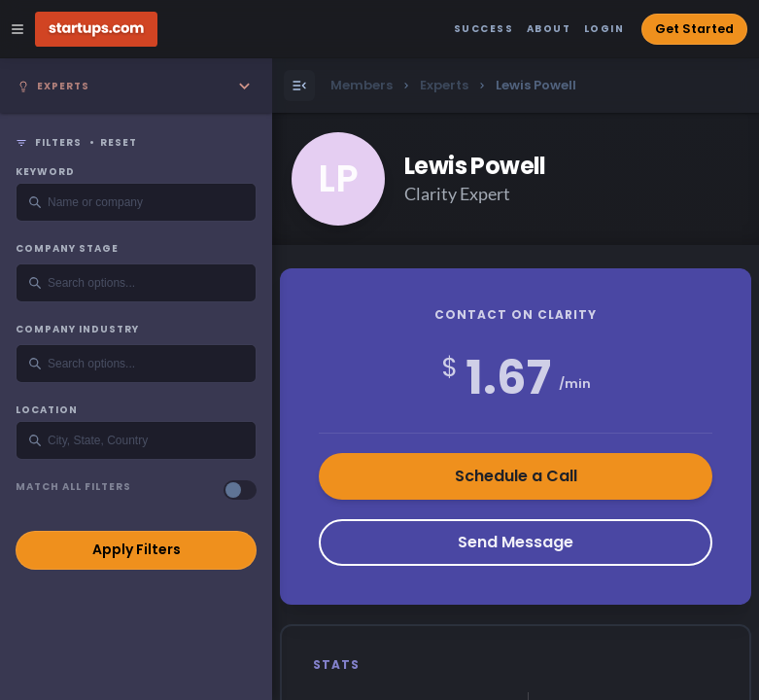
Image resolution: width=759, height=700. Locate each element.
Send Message (516, 542)
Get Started (694, 29)
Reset (119, 143)
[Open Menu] (299, 86)
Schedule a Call (516, 476)
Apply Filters (137, 549)
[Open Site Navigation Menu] (17, 29)
